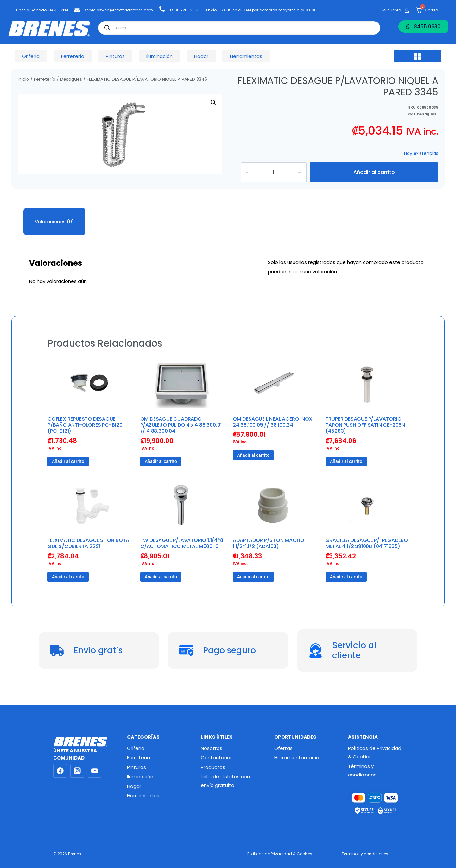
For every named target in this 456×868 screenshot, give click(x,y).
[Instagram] (77, 771)
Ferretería (45, 79)
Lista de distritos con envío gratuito (225, 781)
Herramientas (143, 796)
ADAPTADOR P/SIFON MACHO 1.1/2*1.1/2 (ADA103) (268, 555)
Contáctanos (217, 758)
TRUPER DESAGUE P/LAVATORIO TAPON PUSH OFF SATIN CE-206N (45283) (365, 436)
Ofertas (283, 748)
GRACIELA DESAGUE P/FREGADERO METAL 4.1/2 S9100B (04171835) (367, 555)
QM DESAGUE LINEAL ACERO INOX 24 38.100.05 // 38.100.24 (272, 433)
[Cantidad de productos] (281, 178)
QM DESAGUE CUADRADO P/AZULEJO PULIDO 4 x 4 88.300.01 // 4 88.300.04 (181, 436)
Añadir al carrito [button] (68, 473)
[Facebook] (60, 771)
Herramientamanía (297, 758)
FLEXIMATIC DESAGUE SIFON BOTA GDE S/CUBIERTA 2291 (88, 555)
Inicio (23, 79)
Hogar (134, 786)
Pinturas (136, 767)
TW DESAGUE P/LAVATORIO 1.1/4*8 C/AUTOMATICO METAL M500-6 (182, 555)
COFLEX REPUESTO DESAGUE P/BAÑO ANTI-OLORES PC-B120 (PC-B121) (85, 436)
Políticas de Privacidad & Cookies (375, 752)
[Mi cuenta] (407, 10)
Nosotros (212, 748)
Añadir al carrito (374, 178)
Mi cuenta (392, 10)
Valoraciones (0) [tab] (54, 233)
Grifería (136, 748)
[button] (418, 56)
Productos (213, 767)
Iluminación (140, 777)
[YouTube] (95, 771)
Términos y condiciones (362, 770)
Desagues (71, 79)
